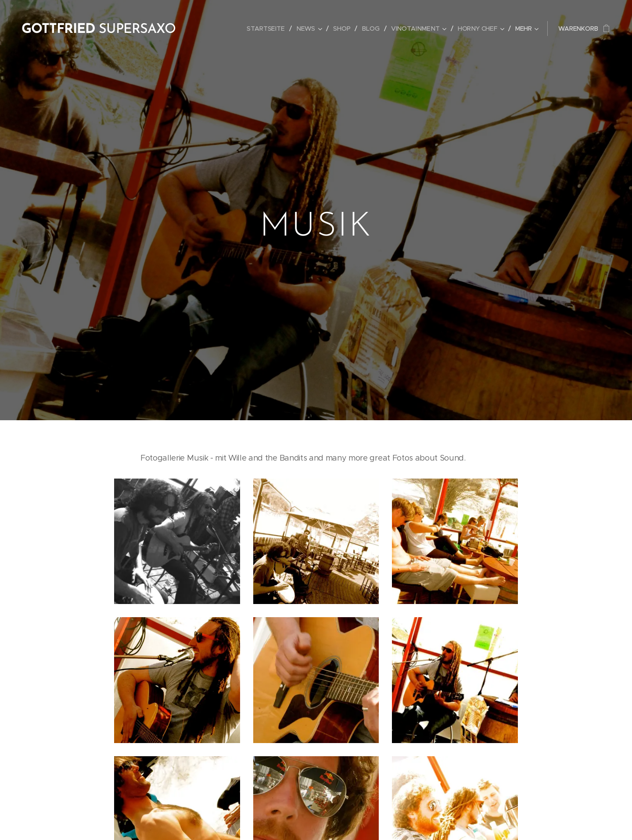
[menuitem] (271, 29)
